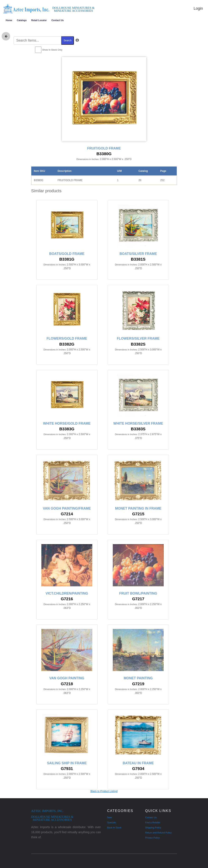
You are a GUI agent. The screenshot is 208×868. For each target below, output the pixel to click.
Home (9, 20)
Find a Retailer (153, 822)
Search (68, 40)
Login (198, 8)
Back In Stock (114, 828)
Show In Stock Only (52, 50)
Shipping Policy (153, 828)
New (110, 817)
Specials (112, 822)
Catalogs (22, 20)
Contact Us (57, 20)
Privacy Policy (152, 838)
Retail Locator (39, 20)
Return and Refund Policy (158, 833)
